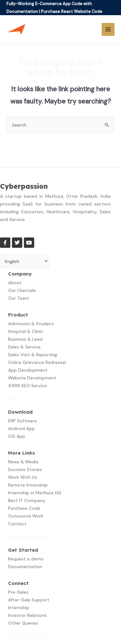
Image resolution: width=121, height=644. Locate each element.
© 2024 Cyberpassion (29, 399)
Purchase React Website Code (72, 11)
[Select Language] (25, 261)
